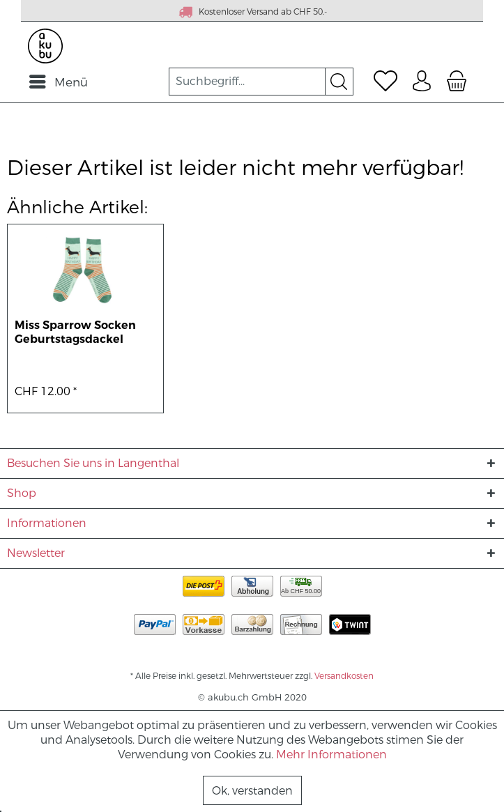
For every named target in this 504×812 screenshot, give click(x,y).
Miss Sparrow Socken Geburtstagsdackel (75, 332)
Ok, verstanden (252, 791)
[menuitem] (58, 81)
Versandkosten (344, 676)
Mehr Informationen (331, 754)
